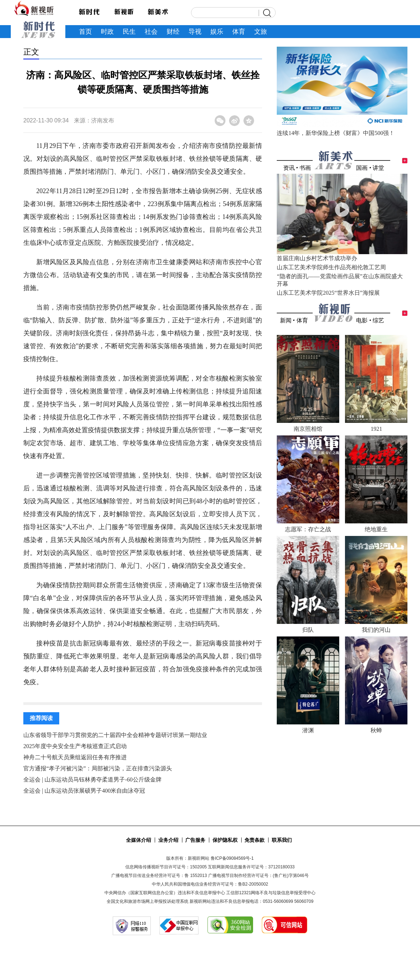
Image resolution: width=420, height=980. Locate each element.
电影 (362, 320)
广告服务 (195, 840)
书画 (305, 168)
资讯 (289, 168)
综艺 (378, 320)
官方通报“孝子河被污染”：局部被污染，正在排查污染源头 (98, 768)
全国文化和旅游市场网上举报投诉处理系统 (148, 901)
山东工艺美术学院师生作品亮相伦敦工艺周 (331, 267)
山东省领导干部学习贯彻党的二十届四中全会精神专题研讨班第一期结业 (115, 735)
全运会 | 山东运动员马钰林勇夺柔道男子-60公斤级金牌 (92, 780)
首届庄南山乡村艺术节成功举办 (317, 258)
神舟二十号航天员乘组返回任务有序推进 (75, 757)
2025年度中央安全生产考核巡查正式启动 (75, 746)
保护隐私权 (225, 840)
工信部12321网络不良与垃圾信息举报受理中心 (271, 893)
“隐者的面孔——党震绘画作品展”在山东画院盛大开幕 (340, 280)
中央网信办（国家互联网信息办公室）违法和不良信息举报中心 (165, 893)
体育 (302, 320)
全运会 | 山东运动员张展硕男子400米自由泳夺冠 (84, 791)
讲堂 (378, 168)
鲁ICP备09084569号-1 (232, 858)
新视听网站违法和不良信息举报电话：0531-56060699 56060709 (251, 901)
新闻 (286, 320)
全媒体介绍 (139, 840)
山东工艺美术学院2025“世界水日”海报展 (328, 293)
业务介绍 (168, 840)
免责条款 (255, 840)
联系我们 (282, 840)
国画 (362, 168)
